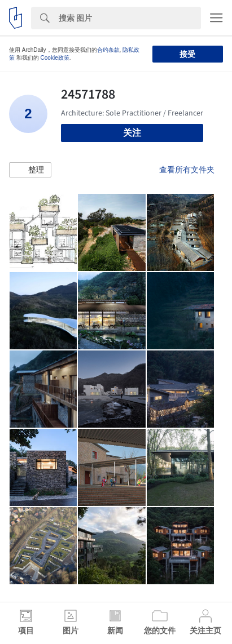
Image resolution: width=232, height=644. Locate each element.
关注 (132, 133)
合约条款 (108, 50)
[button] (30, 170)
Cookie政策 (55, 58)
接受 (187, 54)
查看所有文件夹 (187, 170)
